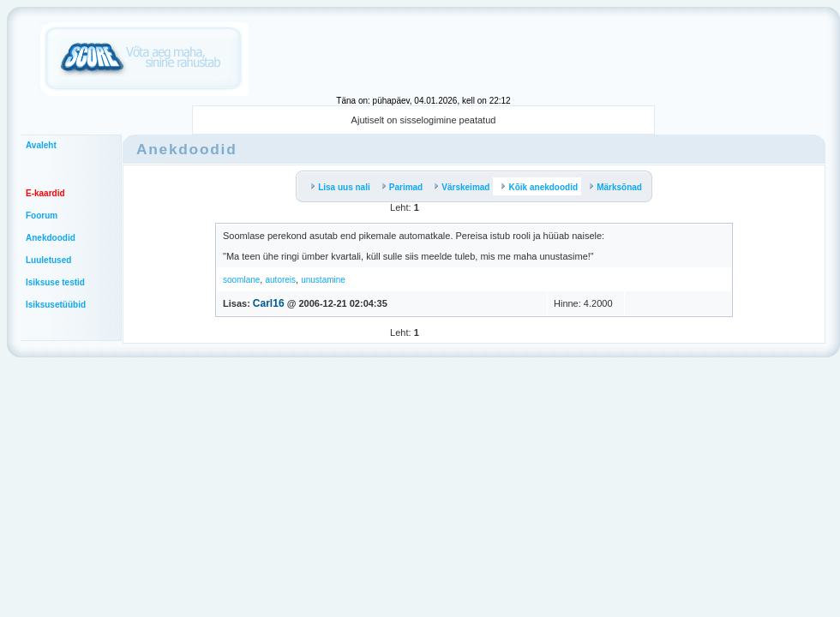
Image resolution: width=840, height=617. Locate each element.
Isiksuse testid (55, 282)
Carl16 (269, 303)
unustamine (323, 280)
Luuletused (48, 260)
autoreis (280, 280)
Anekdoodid (51, 238)
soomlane (241, 280)
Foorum (42, 216)
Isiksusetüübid (56, 305)
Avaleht (41, 145)
